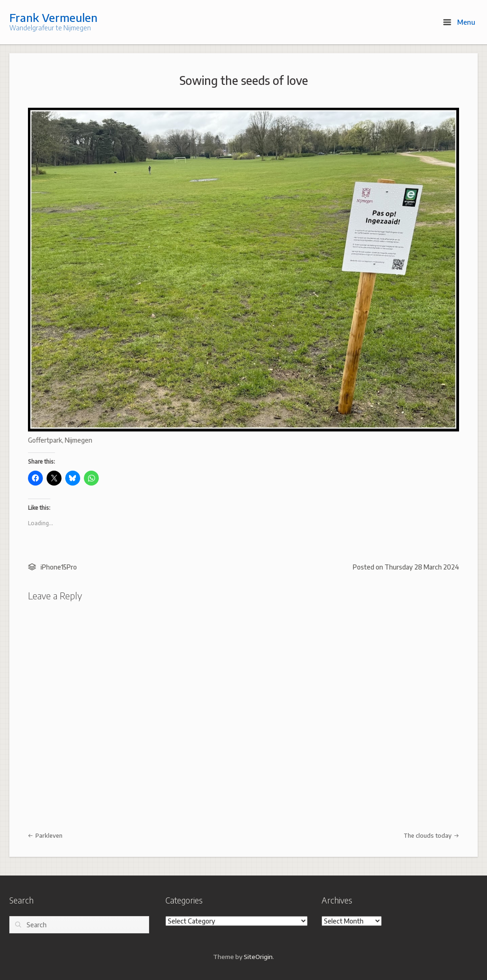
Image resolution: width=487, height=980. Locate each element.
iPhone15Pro (59, 567)
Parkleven (45, 835)
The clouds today (431, 835)
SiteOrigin (258, 956)
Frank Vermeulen (53, 17)
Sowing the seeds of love (244, 80)
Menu (459, 22)
